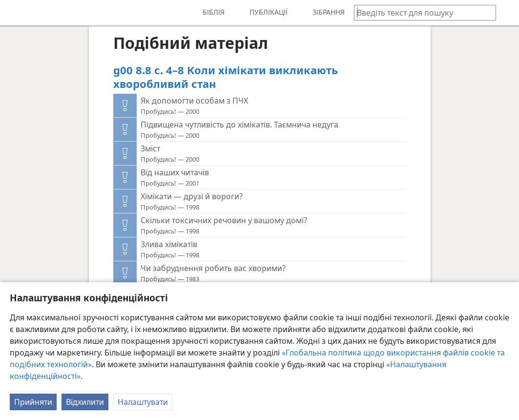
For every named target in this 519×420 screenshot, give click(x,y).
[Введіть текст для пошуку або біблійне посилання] (420, 12)
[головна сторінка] (15, 13)
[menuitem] (15, 13)
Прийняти (33, 402)
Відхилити (85, 402)
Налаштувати (143, 402)
